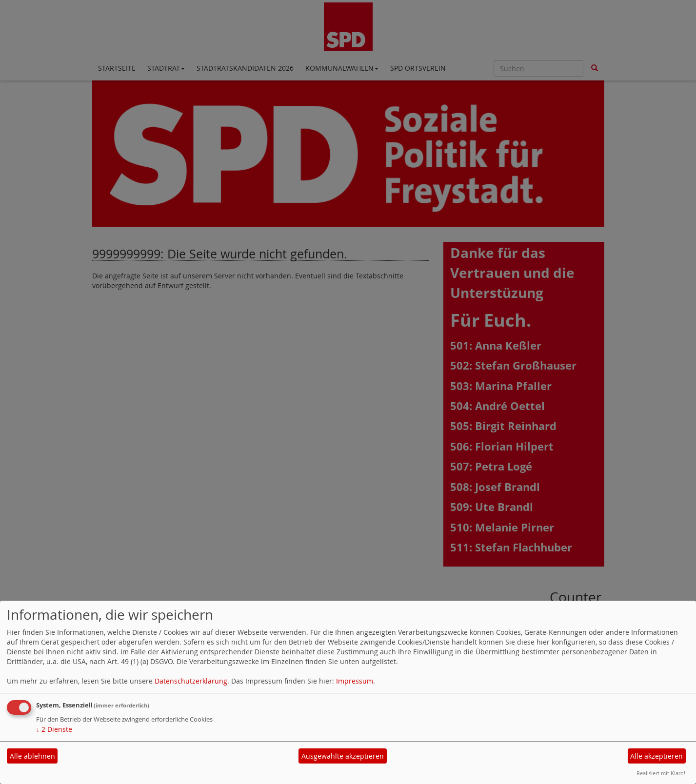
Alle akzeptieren (656, 756)
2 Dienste (54, 729)
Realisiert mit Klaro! (661, 773)
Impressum (355, 681)
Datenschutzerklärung (191, 681)
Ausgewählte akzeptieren (343, 756)
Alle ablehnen (32, 756)
